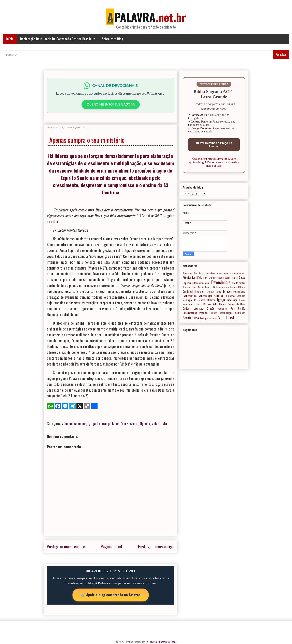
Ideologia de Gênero (194, 300)
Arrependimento (237, 273)
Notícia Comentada (229, 304)
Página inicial (111, 546)
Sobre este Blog (112, 39)
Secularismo (191, 318)
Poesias (203, 313)
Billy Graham (210, 278)
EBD (213, 287)
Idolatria (211, 300)
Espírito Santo (214, 292)
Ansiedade (210, 273)
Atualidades (189, 277)
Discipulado (204, 287)
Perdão (242, 309)
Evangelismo (239, 292)
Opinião (145, 423)
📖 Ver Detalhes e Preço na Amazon (214, 145)
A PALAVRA (152, 642)
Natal (215, 304)
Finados (232, 296)
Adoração (187, 273)
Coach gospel (224, 278)
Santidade (240, 313)
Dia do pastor (238, 283)
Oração (211, 308)
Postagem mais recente (66, 546)
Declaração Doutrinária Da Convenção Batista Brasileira (58, 39)
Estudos (227, 291)
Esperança (200, 292)
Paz (233, 309)
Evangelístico (190, 296)
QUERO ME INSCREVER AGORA (111, 104)
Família (218, 295)
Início (10, 39)
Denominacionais (75, 423)
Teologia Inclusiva (209, 318)
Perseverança (190, 313)
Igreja (92, 423)
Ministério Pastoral (125, 423)
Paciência (223, 309)
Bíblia (199, 278)
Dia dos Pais (190, 287)
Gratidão (241, 296)
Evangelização (205, 296)
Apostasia (222, 273)
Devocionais (221, 282)
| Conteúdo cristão (167, 642)
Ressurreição (226, 313)
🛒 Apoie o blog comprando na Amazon (111, 595)
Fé (226, 296)
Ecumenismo (223, 287)
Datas (235, 278)
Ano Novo (199, 273)
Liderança (104, 423)
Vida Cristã (159, 423)
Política (214, 313)
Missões (207, 304)
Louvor (242, 300)
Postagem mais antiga (156, 546)
